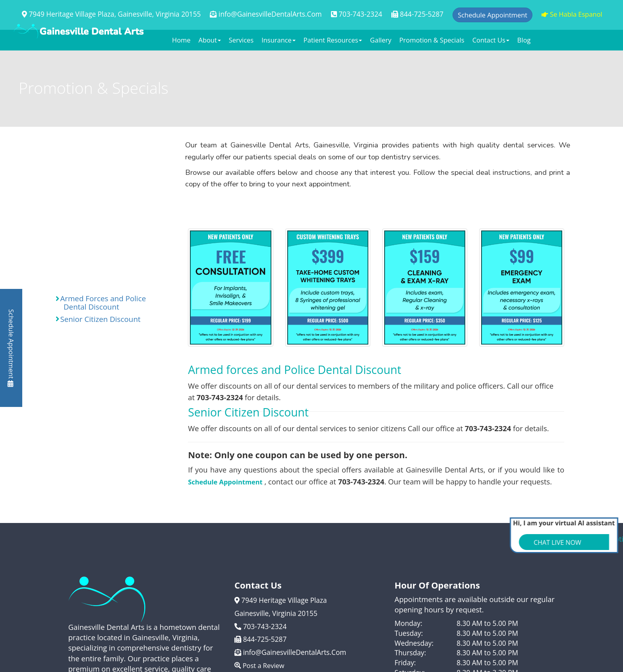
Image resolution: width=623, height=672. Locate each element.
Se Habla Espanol (572, 14)
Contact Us (491, 40)
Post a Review (259, 665)
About (210, 40)
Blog (524, 40)
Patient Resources (333, 40)
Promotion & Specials (432, 40)
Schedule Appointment (11, 348)
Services (241, 40)
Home (181, 40)
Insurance (279, 40)
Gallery (381, 40)
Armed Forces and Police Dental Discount (101, 303)
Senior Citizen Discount (98, 319)
